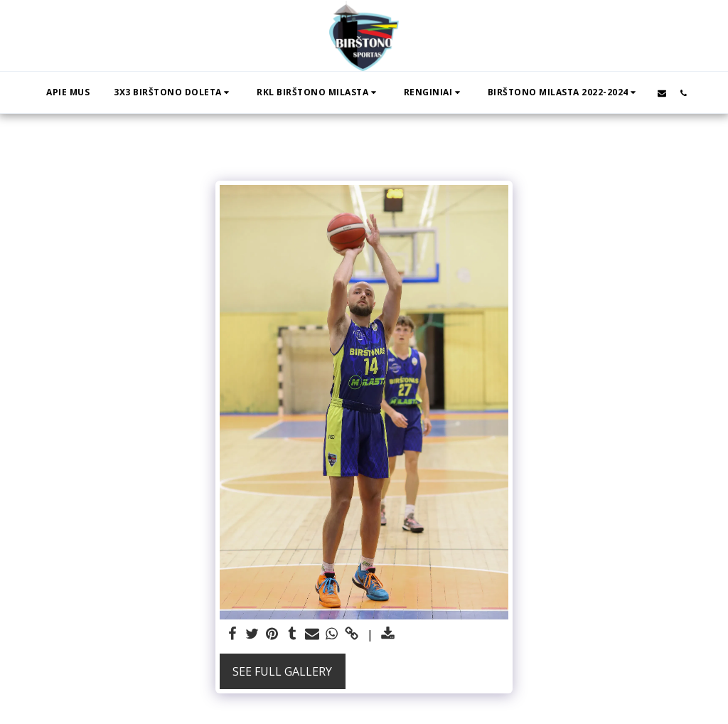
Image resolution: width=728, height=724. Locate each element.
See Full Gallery (282, 671)
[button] (173, 92)
